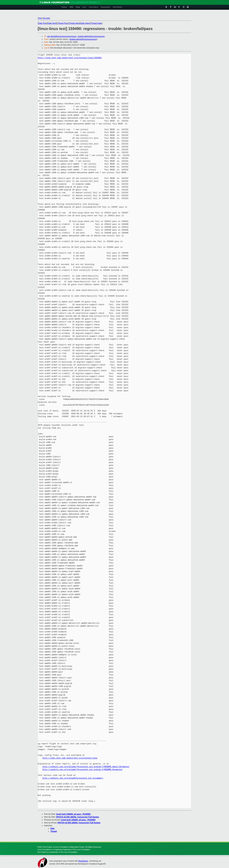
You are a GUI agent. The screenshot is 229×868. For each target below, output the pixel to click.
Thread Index (96, 23)
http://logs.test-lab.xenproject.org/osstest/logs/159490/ (70, 58)
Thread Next (74, 23)
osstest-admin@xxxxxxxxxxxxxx (91, 36)
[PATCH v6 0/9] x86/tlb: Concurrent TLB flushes (78, 817)
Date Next (52, 23)
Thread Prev (62, 23)
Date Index (85, 23)
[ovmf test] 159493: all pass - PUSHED (73, 814)
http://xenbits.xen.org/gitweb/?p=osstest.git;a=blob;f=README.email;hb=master (86, 767)
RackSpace (83, 861)
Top (40, 18)
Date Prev (42, 23)
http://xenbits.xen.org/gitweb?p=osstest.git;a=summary (73, 778)
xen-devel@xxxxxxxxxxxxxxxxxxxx (62, 36)
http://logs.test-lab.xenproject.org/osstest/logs (70, 758)
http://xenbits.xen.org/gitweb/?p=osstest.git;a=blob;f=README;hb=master (83, 770)
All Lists (46, 18)
